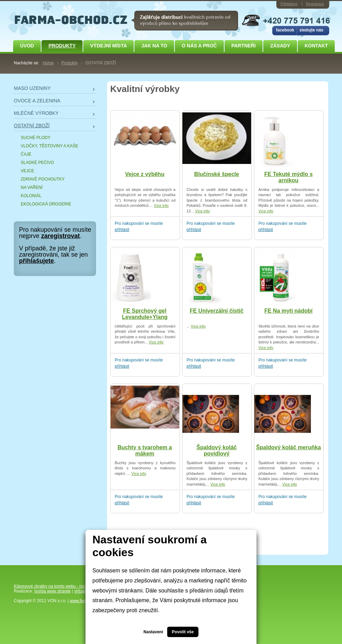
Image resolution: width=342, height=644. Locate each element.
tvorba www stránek (52, 591)
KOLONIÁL (31, 196)
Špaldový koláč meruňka (288, 447)
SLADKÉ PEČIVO (37, 163)
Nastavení (153, 632)
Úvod (27, 46)
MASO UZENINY (32, 88)
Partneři (244, 46)
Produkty (62, 46)
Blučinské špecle (217, 174)
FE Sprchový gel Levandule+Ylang (145, 314)
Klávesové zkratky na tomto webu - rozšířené (55, 586)
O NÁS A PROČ (199, 46)
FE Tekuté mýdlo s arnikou (288, 177)
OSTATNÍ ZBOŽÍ (32, 126)
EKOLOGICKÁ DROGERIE (46, 204)
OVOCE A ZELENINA (37, 101)
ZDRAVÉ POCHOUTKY (43, 179)
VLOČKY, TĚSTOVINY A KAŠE (50, 146)
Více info (161, 205)
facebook (285, 30)
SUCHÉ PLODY (36, 138)
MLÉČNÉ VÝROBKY (36, 113)
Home (48, 63)
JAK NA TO (154, 46)
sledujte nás (311, 30)
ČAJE (26, 154)
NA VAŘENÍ (32, 187)
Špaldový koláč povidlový (217, 450)
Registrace (315, 4)
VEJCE (27, 171)
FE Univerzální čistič (217, 311)
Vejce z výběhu (145, 174)
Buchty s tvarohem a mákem (145, 450)
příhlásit (122, 230)
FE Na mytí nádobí (288, 311)
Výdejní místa (108, 46)
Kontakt (316, 46)
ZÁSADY (280, 46)
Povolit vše (183, 632)
